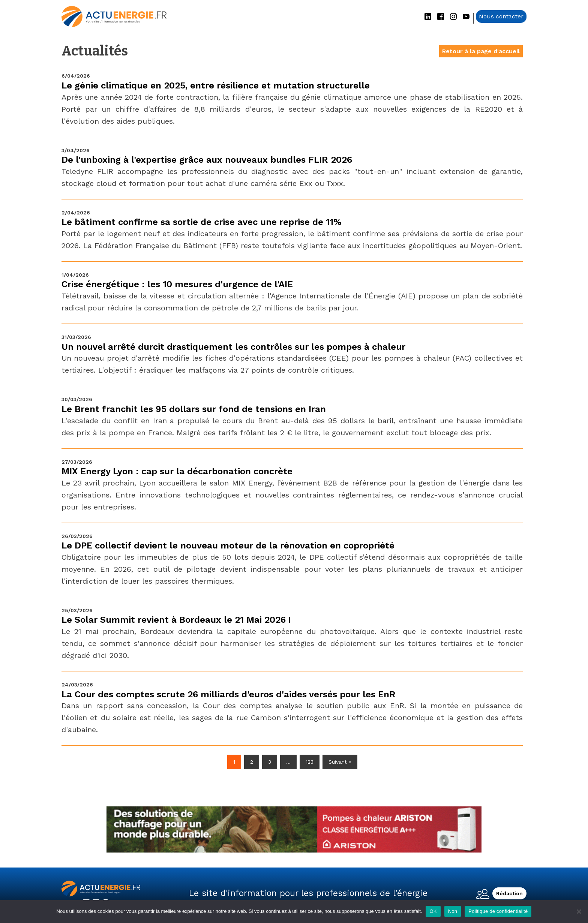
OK (433, 911)
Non (453, 911)
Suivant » (340, 762)
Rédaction (509, 893)
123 (310, 762)
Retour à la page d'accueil (481, 51)
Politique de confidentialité (498, 911)
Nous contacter (501, 16)
